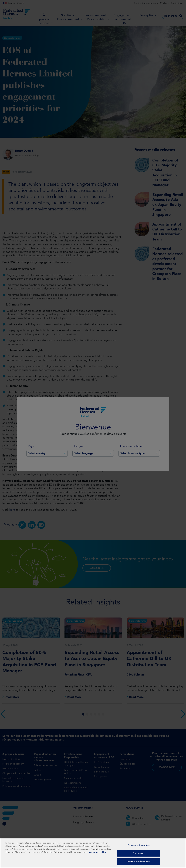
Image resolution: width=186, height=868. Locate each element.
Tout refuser (139, 853)
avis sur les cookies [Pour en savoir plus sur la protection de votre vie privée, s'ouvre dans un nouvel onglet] (97, 852)
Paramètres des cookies (139, 846)
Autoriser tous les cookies (139, 862)
